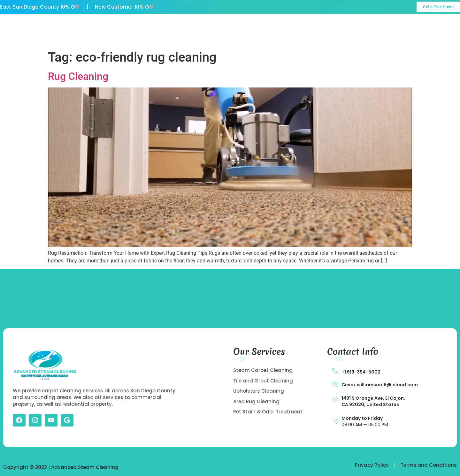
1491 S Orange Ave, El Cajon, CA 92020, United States (373, 401)
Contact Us (274, 31)
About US (139, 31)
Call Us (426, 29)
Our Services (187, 31)
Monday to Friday (362, 418)
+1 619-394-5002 (361, 372)
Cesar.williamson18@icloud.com (380, 385)
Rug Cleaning (78, 76)
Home (101, 31)
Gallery (231, 31)
